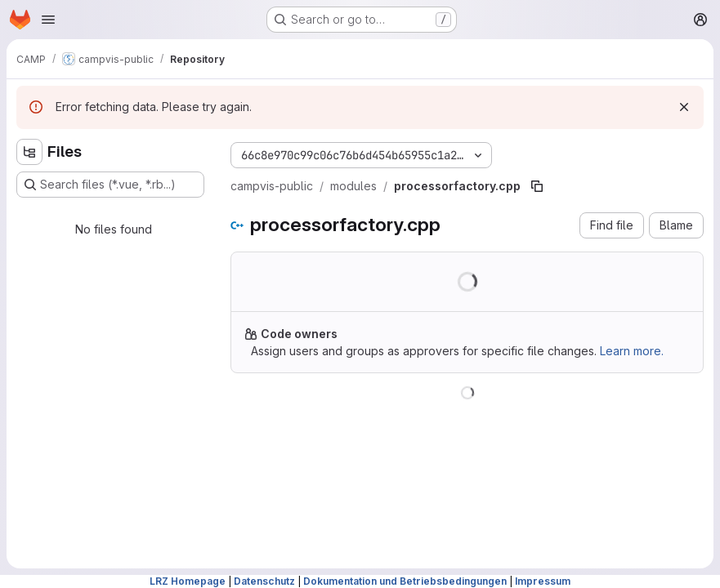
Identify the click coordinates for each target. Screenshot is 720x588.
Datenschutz (264, 581)
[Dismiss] (684, 107)
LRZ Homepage (188, 581)
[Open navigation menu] (48, 20)
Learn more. (632, 351)
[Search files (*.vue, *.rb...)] (110, 185)
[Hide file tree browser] (29, 152)
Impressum (543, 581)
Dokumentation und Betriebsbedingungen (405, 581)
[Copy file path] (537, 186)
